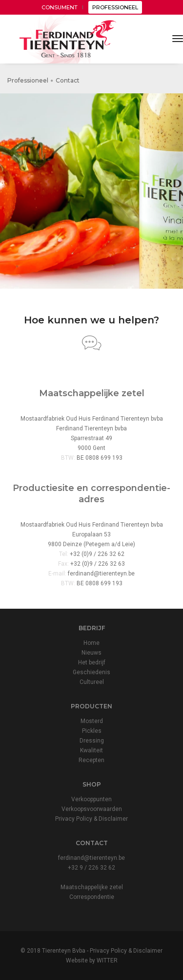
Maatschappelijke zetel (92, 887)
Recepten (91, 760)
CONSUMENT (60, 7)
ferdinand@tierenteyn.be (101, 574)
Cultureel (92, 682)
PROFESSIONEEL (115, 7)
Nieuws (91, 653)
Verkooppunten (91, 799)
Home (91, 643)
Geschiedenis (91, 672)
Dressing (92, 741)
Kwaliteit (91, 750)
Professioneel (28, 80)
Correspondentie (92, 897)
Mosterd (92, 721)
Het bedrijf (92, 662)
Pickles (92, 731)
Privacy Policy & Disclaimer (91, 819)
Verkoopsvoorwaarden (92, 809)
